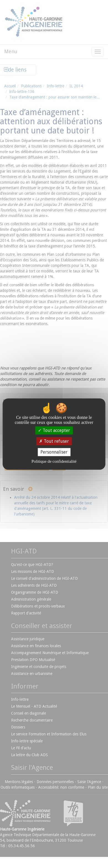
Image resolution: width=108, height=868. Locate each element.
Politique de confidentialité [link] (54, 461)
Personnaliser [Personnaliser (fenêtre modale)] (54, 452)
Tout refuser (54, 441)
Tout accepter (54, 430)
